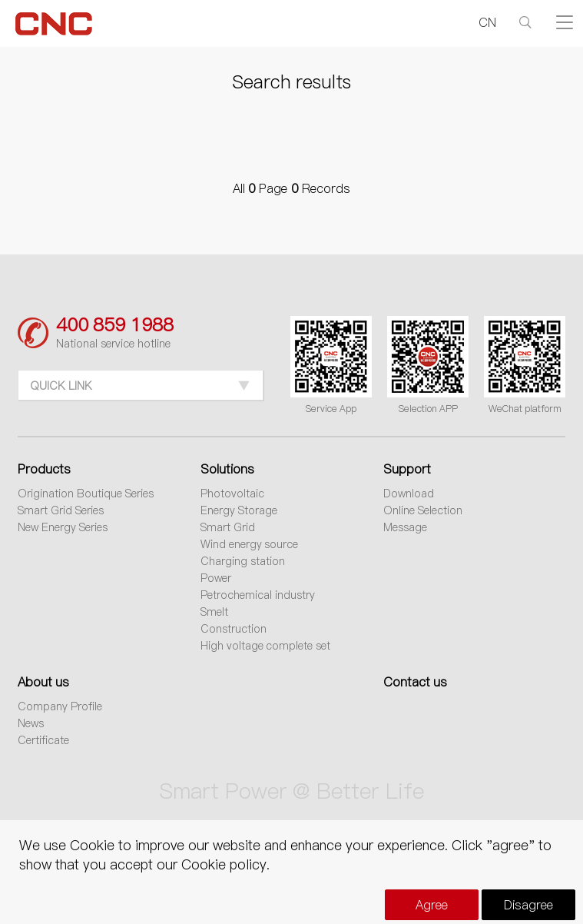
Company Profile (60, 706)
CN (487, 22)
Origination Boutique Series (86, 494)
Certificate (43, 740)
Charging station (243, 561)
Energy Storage (239, 510)
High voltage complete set (266, 646)
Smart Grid (228, 527)
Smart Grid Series (61, 510)
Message (405, 527)
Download (409, 494)
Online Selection (423, 510)
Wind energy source (250, 544)
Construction (234, 629)
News (31, 723)
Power (216, 578)
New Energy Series (63, 527)
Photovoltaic (232, 494)
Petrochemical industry (258, 595)
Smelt (214, 612)
